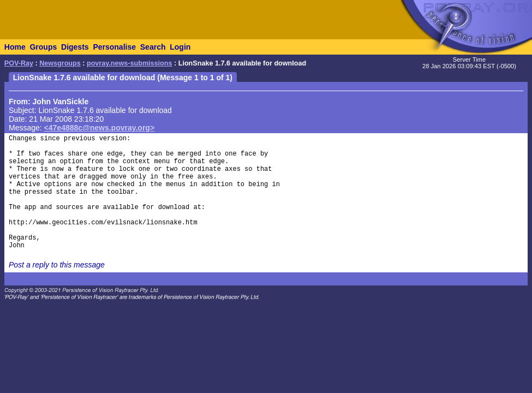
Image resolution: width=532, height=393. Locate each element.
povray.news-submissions (130, 63)
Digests (75, 47)
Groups (43, 47)
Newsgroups (60, 63)
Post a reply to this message (57, 265)
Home (15, 47)
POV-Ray (19, 63)
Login (180, 47)
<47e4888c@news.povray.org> (100, 128)
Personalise (114, 47)
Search (153, 47)
